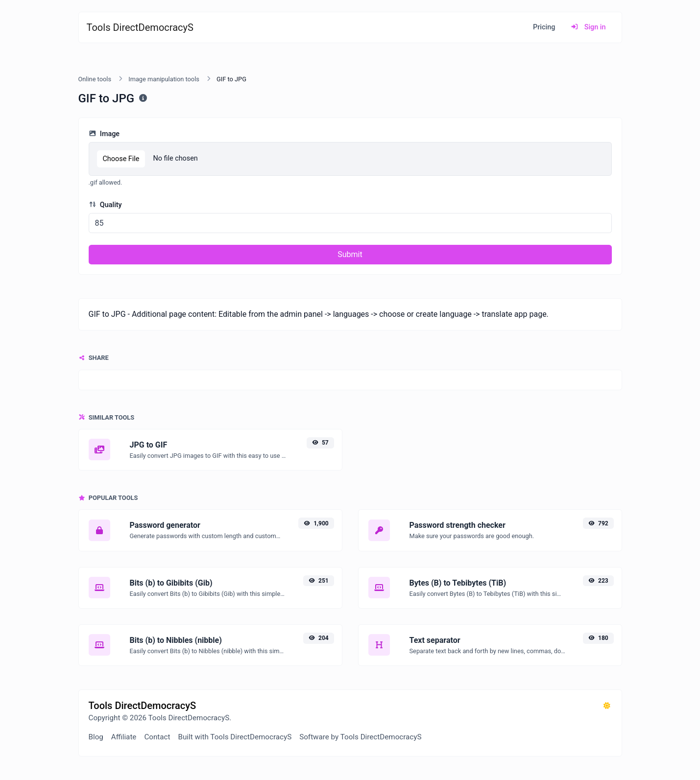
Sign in (588, 27)
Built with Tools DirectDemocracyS (235, 737)
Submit (350, 254)
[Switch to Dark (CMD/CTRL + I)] (607, 706)
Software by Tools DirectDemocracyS (360, 737)
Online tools (95, 79)
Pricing (544, 27)
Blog (96, 737)
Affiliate (124, 737)
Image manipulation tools (164, 79)
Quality (105, 205)
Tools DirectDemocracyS (140, 27)
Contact (157, 737)
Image (104, 134)
